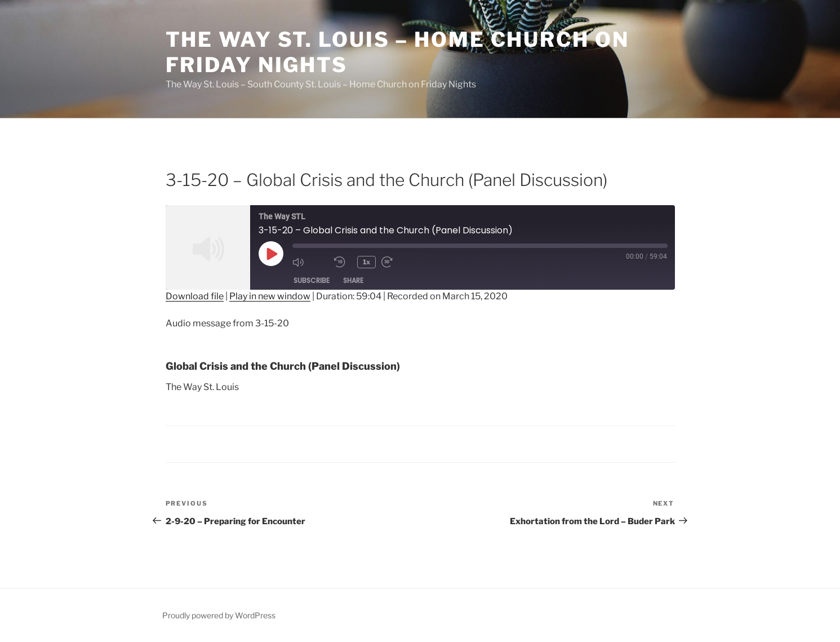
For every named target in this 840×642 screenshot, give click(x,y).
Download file (195, 296)
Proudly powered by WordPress (219, 615)
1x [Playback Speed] (367, 262)
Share (353, 280)
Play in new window (270, 296)
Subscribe (312, 280)
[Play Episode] (271, 254)
